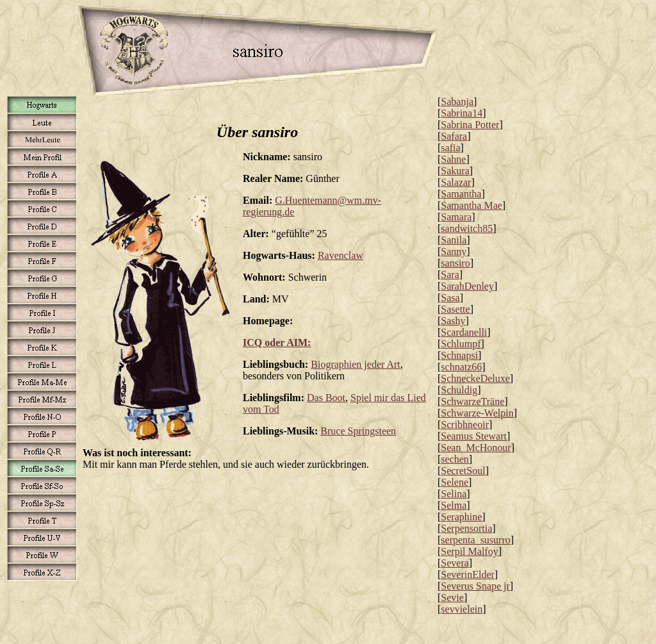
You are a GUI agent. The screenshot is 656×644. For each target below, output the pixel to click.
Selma (454, 505)
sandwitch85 (467, 228)
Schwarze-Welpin (477, 413)
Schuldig (459, 390)
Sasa (450, 298)
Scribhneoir (465, 425)
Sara (450, 275)
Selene (455, 482)
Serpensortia (466, 528)
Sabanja (457, 102)
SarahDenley (467, 286)
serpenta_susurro (475, 540)
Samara (456, 217)
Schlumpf (461, 344)
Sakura (455, 171)
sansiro (455, 263)
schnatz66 (461, 367)
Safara (454, 136)
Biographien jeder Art (356, 364)
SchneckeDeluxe (475, 378)
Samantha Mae (471, 205)
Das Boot (326, 398)
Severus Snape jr (475, 586)
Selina (454, 494)
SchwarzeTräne (472, 401)
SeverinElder (468, 574)
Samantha (461, 194)
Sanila (454, 240)
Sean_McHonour (476, 448)
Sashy (453, 321)
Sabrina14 (462, 113)
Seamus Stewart (474, 436)
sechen (455, 459)
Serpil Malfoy (469, 551)
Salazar (456, 182)
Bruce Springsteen (358, 431)
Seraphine (461, 517)
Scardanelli (464, 332)
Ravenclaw (340, 255)
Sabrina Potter (470, 125)
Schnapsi (459, 355)
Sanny (454, 252)
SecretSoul (463, 471)
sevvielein (462, 609)
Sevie (452, 598)
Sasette (455, 309)
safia (450, 148)
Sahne (453, 159)
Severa (455, 563)
